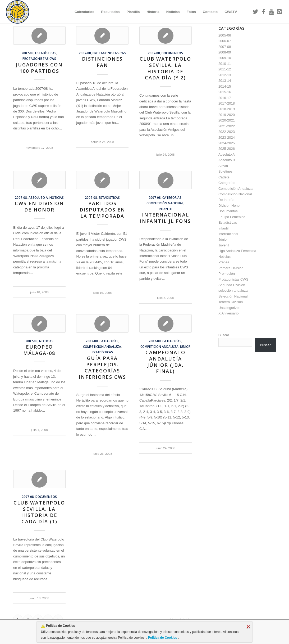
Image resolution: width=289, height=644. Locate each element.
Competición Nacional (165, 203)
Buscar (224, 335)
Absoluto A (38, 197)
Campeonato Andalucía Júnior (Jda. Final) (165, 362)
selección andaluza (233, 291)
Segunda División (232, 285)
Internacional (228, 234)
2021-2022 (227, 126)
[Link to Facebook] (263, 12)
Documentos (172, 53)
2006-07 (225, 41)
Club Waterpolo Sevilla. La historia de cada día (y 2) (165, 68)
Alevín (223, 166)
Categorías (172, 197)
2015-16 (225, 92)
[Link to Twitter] (255, 12)
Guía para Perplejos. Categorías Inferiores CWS (102, 368)
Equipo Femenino (232, 217)
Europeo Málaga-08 (39, 350)
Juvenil (224, 245)
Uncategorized (230, 308)
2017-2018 (227, 103)
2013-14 (225, 81)
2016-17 (225, 98)
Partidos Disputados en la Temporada (102, 210)
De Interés (226, 200)
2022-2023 (227, 132)
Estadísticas (46, 53)
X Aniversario (229, 313)
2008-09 (225, 52)
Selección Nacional (233, 296)
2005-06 (225, 35)
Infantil (166, 209)
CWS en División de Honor (39, 206)
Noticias (57, 197)
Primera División (231, 268)
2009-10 (225, 58)
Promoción (227, 274)
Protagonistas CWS (39, 58)
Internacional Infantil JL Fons (165, 218)
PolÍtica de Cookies (162, 638)
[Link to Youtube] (271, 12)
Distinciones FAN (102, 62)
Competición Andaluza (102, 346)
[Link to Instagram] (279, 12)
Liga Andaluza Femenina (237, 251)
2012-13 (225, 75)
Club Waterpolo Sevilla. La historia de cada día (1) (39, 512)
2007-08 (27, 53)
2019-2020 (227, 115)
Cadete (224, 177)
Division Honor (230, 206)
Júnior (185, 346)
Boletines (225, 171)
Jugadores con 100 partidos (39, 68)
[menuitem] (84, 12)
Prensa (224, 262)
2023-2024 (227, 138)
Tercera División (231, 302)
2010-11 (225, 64)
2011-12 (225, 69)
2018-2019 (227, 109)
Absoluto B (227, 160)
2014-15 (225, 86)
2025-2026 (227, 149)
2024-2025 (227, 143)
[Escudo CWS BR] (17, 12)
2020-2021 (227, 120)
